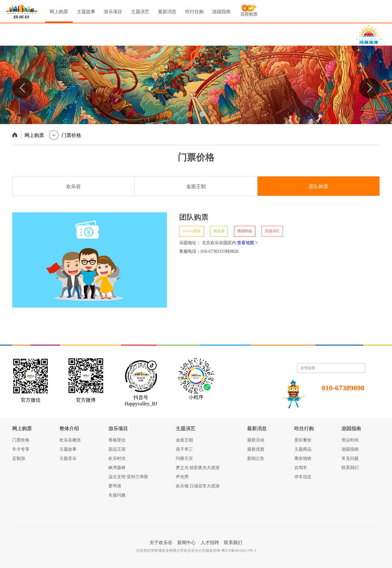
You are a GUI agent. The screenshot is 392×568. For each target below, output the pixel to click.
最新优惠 (256, 449)
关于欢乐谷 (161, 543)
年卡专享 (21, 449)
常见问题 (350, 458)
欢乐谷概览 (70, 440)
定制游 (19, 458)
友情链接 (331, 368)
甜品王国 (117, 449)
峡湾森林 (117, 468)
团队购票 (318, 186)
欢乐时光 (117, 458)
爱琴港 (115, 486)
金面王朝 (196, 186)
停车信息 (303, 477)
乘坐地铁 (303, 458)
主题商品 (303, 449)
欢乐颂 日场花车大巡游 (198, 486)
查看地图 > (247, 243)
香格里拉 (117, 440)
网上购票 (59, 16)
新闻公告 (256, 458)
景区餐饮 (303, 440)
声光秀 (182, 477)
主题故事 (86, 12)
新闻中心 (187, 543)
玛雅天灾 (184, 458)
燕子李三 (184, 449)
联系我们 (350, 468)
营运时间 (350, 440)
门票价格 (21, 440)
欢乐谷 (73, 186)
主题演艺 (140, 12)
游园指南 (221, 12)
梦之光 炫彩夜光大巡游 (198, 468)
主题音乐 (68, 458)
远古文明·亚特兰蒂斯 (128, 477)
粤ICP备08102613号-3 (239, 551)
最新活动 (256, 440)
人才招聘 (210, 543)
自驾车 (301, 468)
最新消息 (167, 12)
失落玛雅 (117, 495)
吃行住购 (194, 12)
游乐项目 (113, 12)
